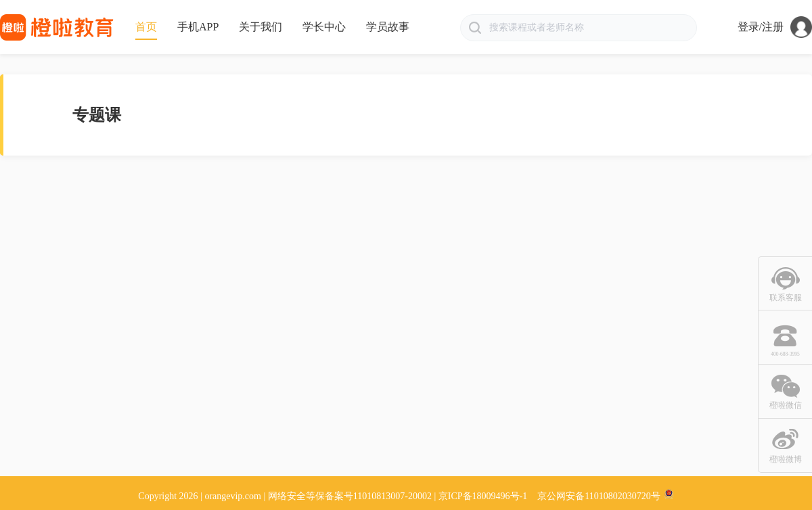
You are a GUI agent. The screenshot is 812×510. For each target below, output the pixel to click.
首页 (146, 27)
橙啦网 (58, 27)
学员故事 (388, 27)
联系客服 (786, 298)
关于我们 (261, 27)
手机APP (198, 27)
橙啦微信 (786, 405)
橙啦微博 (786, 459)
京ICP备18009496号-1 (483, 496)
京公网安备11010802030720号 (599, 496)
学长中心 (324, 27)
